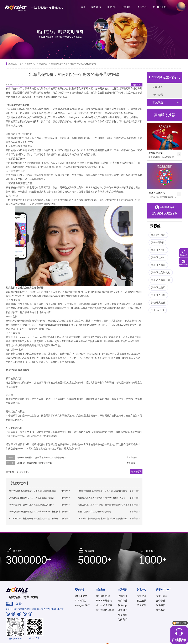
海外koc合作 (158, 310)
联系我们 (161, 605)
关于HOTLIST (160, 7)
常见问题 (43, 64)
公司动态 (158, 87)
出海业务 (111, 7)
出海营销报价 (23, 472)
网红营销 (96, 7)
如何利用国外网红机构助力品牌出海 (95, 512)
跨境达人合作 (158, 303)
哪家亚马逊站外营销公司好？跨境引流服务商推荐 (31, 498)
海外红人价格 (158, 295)
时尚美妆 (123, 619)
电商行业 (123, 601)
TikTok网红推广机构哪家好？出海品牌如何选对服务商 (33, 518)
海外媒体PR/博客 (105, 610)
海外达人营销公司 (161, 280)
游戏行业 (123, 596)
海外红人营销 (158, 265)
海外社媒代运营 (157, 193)
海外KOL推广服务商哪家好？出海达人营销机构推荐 (32, 491)
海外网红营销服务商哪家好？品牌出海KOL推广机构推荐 (35, 512)
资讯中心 (142, 7)
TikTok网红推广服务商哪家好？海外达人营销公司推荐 (103, 491)
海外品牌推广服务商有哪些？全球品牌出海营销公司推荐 (104, 505)
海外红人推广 (158, 250)
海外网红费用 (158, 288)
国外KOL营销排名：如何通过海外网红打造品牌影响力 (41, 457)
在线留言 (161, 610)
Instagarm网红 (82, 605)
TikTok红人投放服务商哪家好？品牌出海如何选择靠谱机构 (105, 518)
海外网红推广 (158, 257)
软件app (122, 605)
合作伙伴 (161, 601)
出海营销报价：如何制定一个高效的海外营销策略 (74, 64)
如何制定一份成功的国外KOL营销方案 (34, 463)
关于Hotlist (162, 596)
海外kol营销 (157, 242)
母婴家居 (123, 615)
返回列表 (137, 85)
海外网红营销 (156, 153)
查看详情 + (132, 457)
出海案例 (127, 7)
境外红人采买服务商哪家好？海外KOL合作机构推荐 (102, 498)
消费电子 (123, 610)
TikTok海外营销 (104, 601)
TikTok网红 (80, 601)
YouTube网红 (82, 596)
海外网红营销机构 (161, 272)
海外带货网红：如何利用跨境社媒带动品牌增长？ (31, 505)
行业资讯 (158, 95)
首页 (83, 7)
